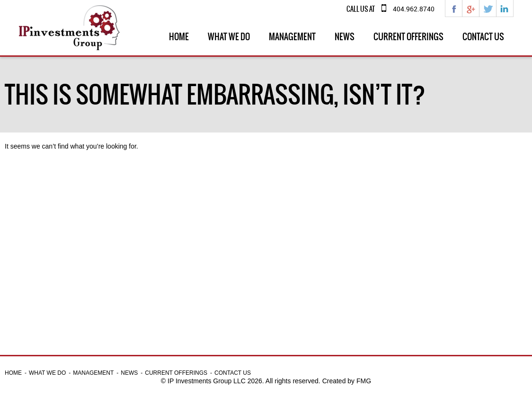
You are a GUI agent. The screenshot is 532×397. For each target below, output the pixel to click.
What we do (229, 37)
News (345, 37)
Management (292, 37)
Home (179, 37)
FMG (364, 381)
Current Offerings (408, 37)
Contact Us (483, 37)
